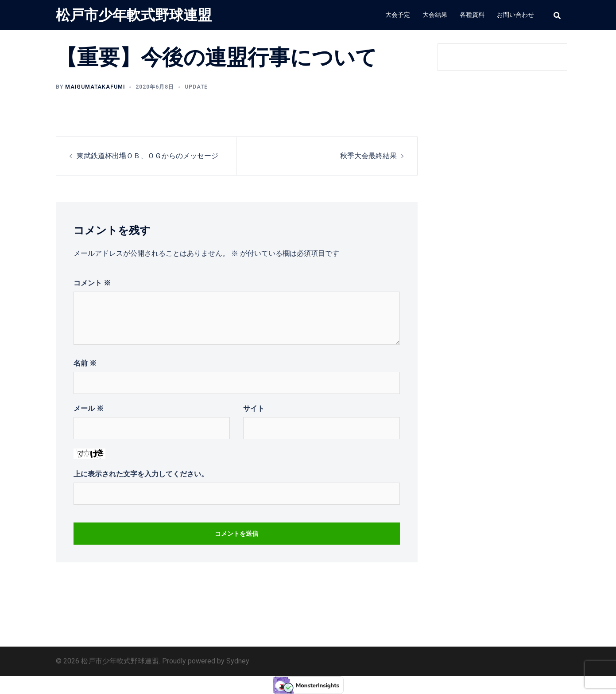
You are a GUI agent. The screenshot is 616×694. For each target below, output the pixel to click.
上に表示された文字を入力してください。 (141, 474)
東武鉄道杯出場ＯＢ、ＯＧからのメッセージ (147, 156)
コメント (92, 283)
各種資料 (472, 15)
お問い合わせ (515, 15)
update (196, 87)
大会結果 (435, 15)
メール (89, 408)
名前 (85, 363)
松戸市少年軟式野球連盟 (134, 15)
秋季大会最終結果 (368, 156)
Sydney (238, 661)
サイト (254, 408)
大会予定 (398, 15)
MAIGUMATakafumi (95, 87)
